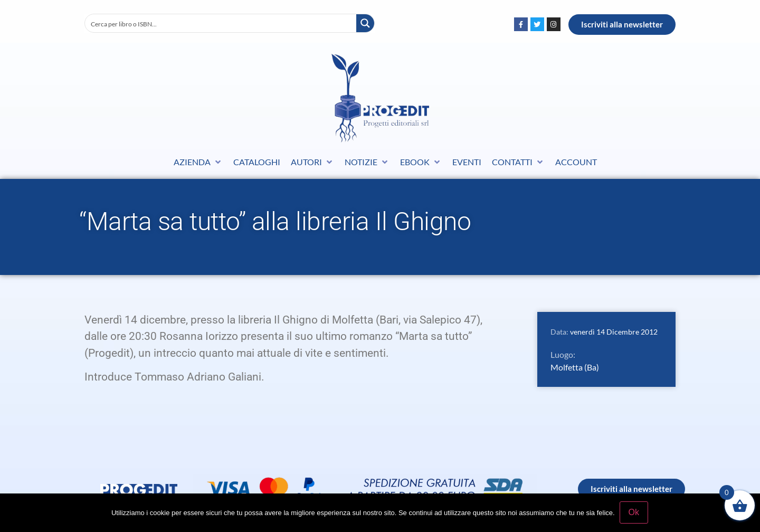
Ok (634, 513)
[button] (198, 162)
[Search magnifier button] (365, 23)
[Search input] (221, 23)
